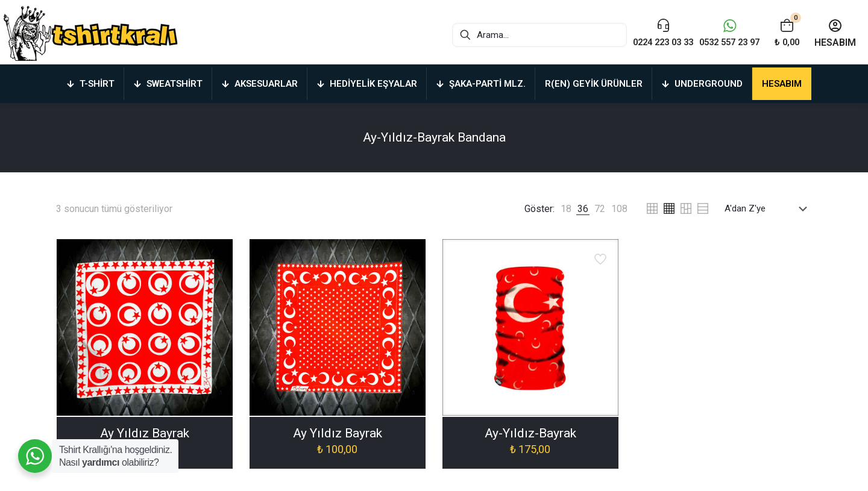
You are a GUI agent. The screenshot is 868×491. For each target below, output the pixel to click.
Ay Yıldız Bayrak (145, 433)
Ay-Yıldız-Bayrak (530, 433)
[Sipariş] (768, 208)
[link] (566, 209)
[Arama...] (524, 35)
